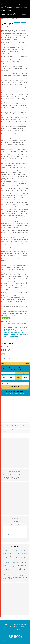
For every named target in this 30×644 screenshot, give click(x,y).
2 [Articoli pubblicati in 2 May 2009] (22, 527)
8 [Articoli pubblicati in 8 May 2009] (19, 529)
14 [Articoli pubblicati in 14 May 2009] (15, 532)
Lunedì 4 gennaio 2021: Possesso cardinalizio (13, 573)
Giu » (6, 540)
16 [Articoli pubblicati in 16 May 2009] (22, 532)
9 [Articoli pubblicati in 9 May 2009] (22, 529)
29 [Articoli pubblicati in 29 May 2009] (19, 537)
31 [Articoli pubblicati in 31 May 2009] (26, 537)
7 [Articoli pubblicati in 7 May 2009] (15, 529)
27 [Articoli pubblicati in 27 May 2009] (11, 537)
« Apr (4, 540)
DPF (9, 624)
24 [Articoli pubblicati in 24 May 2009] (26, 535)
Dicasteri (24, 22)
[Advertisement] (15, 414)
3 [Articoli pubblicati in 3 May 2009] (26, 527)
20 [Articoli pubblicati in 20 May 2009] (11, 535)
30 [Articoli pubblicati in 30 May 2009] (22, 537)
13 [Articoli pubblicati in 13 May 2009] (11, 532)
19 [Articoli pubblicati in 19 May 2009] (8, 535)
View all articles (6, 358)
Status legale (9, 627)
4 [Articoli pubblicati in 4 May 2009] (4, 529)
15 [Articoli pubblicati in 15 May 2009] (19, 532)
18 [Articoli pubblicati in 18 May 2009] (4, 535)
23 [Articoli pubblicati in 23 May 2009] (22, 535)
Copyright (16, 627)
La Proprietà (20, 624)
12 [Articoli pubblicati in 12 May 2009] (8, 532)
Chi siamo (5, 624)
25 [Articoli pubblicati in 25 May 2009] (4, 537)
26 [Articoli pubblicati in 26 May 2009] (8, 537)
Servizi (25, 624)
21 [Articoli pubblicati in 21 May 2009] (15, 535)
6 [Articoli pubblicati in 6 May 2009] (11, 529)
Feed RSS (16, 546)
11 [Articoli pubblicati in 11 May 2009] (4, 532)
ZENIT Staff (17, 22)
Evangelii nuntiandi (20, 119)
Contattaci (21, 627)
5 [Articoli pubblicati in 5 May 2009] (8, 529)
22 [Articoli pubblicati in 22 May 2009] (19, 535)
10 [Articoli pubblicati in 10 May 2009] (26, 529)
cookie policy (12, 10)
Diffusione (14, 624)
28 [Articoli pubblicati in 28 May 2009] (15, 537)
